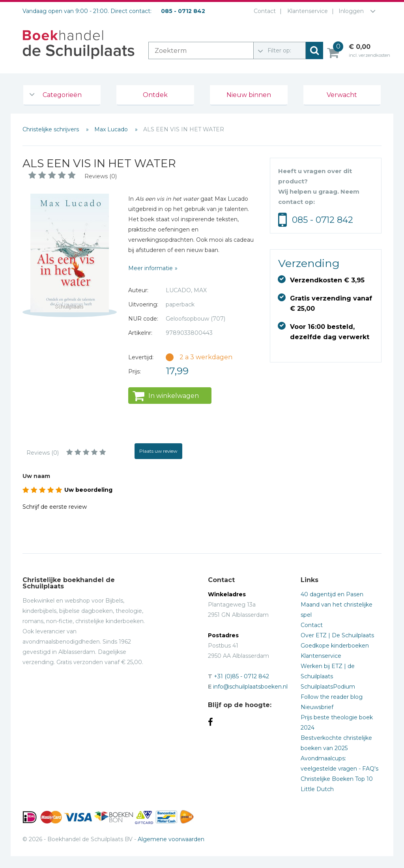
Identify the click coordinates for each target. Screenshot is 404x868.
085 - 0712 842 (323, 220)
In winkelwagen (174, 396)
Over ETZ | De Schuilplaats (337, 635)
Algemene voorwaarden (171, 839)
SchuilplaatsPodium (328, 687)
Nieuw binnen (249, 95)
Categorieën (62, 95)
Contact (263, 11)
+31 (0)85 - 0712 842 (241, 676)
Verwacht (342, 95)
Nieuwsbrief (317, 707)
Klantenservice (306, 11)
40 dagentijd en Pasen (332, 594)
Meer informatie (151, 268)
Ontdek (155, 95)
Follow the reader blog (332, 697)
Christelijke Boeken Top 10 (337, 779)
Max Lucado (112, 129)
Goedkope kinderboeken (335, 646)
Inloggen (351, 11)
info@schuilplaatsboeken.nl (250, 687)
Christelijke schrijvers (51, 129)
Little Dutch (317, 789)
